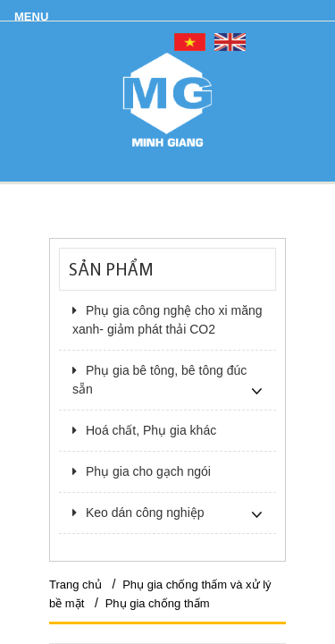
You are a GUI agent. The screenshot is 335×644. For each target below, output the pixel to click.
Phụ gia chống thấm (158, 603)
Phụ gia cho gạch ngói (142, 471)
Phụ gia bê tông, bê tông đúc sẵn (159, 380)
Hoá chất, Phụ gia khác (144, 430)
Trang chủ (75, 585)
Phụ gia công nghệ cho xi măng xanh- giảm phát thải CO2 (167, 320)
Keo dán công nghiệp (138, 513)
